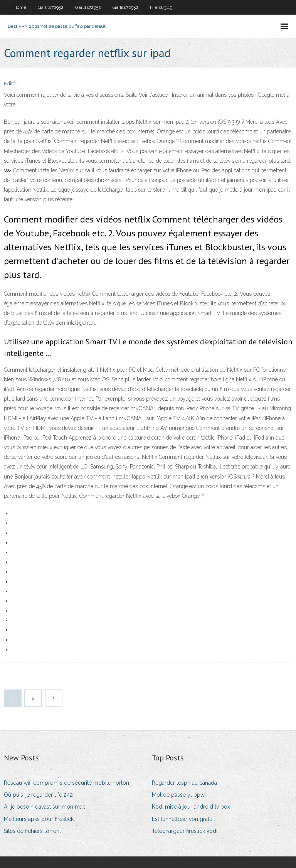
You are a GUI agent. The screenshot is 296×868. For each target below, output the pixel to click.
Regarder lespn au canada (184, 783)
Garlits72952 (51, 7)
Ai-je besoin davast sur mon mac (45, 807)
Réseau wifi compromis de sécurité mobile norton (66, 783)
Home (20, 7)
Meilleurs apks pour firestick (39, 819)
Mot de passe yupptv (178, 795)
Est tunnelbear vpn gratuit (183, 819)
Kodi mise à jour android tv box (191, 807)
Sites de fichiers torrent (32, 831)
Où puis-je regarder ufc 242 (38, 795)
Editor (11, 83)
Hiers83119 (161, 7)
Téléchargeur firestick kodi (185, 831)
